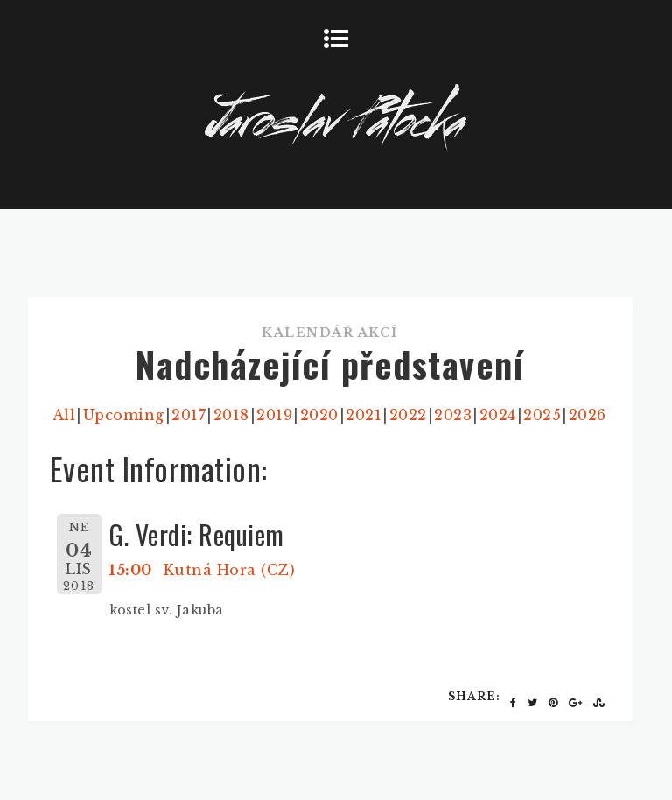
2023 (453, 415)
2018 (231, 415)
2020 (319, 415)
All (64, 415)
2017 (189, 415)
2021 (364, 415)
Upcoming (124, 415)
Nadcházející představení (330, 364)
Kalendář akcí (330, 333)
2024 (498, 415)
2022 (408, 415)
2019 (274, 415)
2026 (588, 415)
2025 (542, 415)
